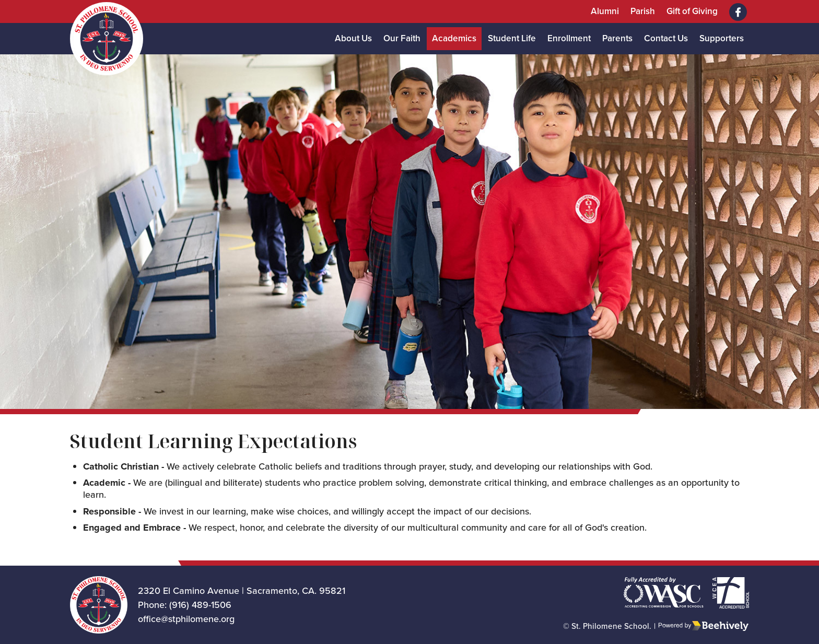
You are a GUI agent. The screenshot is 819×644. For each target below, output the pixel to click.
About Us (353, 38)
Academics (454, 38)
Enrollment (569, 38)
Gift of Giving (692, 11)
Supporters (722, 38)
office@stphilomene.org (186, 619)
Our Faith (402, 38)
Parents (617, 38)
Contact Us (666, 38)
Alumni (605, 11)
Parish (643, 11)
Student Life (512, 38)
